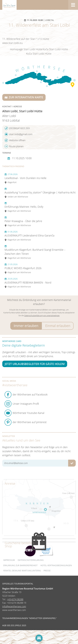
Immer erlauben (26, 326)
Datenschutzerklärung (31, 560)
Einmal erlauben (58, 326)
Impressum (9, 560)
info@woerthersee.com (14, 606)
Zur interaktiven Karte (24, 97)
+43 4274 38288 (15, 599)
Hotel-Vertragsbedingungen (56, 565)
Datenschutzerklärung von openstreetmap (42, 315)
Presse (47, 571)
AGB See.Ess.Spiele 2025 (14, 625)
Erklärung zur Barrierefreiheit (20, 565)
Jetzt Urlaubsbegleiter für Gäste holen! (35, 364)
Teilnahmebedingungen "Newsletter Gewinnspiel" (29, 618)
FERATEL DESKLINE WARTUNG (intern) (22, 571)
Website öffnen (15, 140)
